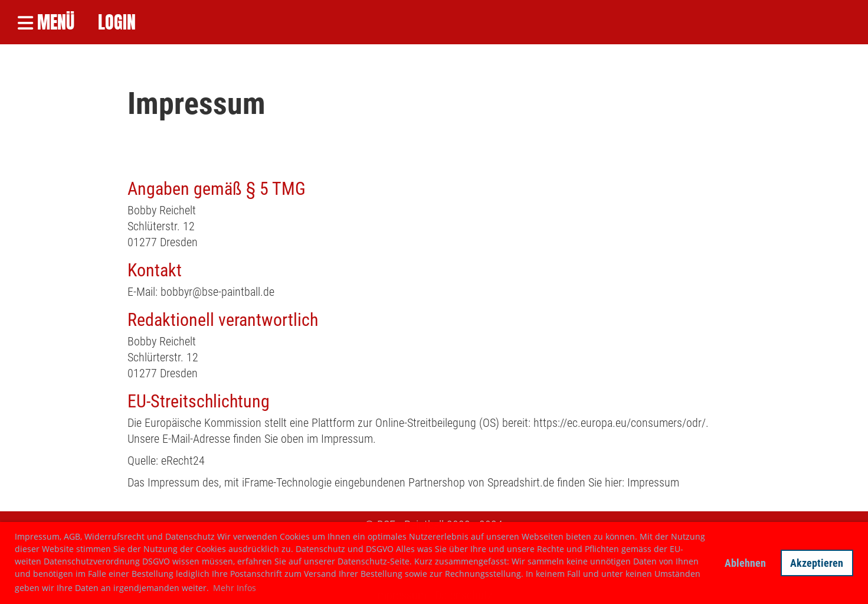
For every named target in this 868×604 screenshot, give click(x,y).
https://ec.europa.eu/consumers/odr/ (620, 423)
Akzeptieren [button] (817, 563)
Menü (46, 23)
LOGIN (117, 23)
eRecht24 (183, 461)
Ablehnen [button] (745, 563)
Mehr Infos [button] (235, 588)
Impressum (653, 482)
